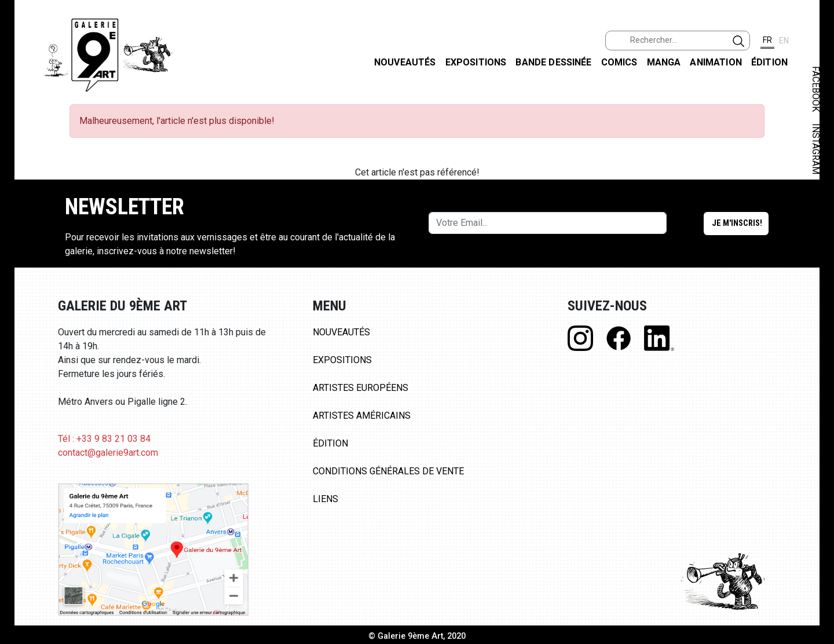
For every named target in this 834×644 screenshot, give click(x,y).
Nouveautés (405, 62)
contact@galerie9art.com (108, 453)
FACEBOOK (816, 89)
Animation (716, 62)
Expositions (476, 62)
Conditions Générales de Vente (388, 471)
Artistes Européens (361, 388)
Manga (664, 62)
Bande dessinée (553, 62)
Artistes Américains (362, 416)
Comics (619, 62)
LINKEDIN (816, 206)
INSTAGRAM (816, 149)
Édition (769, 62)
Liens (325, 499)
